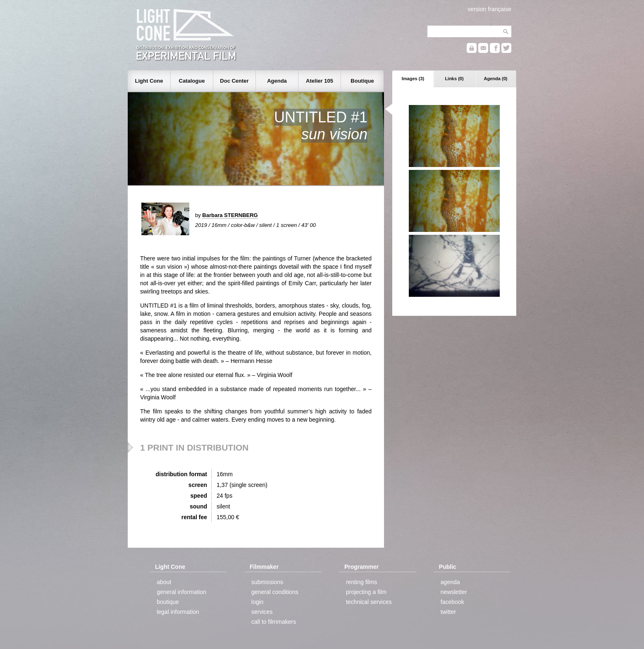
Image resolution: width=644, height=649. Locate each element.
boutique (168, 602)
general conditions (275, 592)
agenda (450, 582)
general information (181, 592)
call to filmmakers (274, 622)
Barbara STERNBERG (230, 215)
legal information (178, 612)
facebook (452, 602)
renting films (361, 582)
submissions (267, 582)
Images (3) (413, 79)
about (164, 582)
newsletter (454, 592)
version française (489, 9)
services (262, 612)
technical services (369, 602)
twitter (448, 612)
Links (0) (454, 79)
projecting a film (366, 592)
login (258, 602)
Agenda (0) (496, 79)
